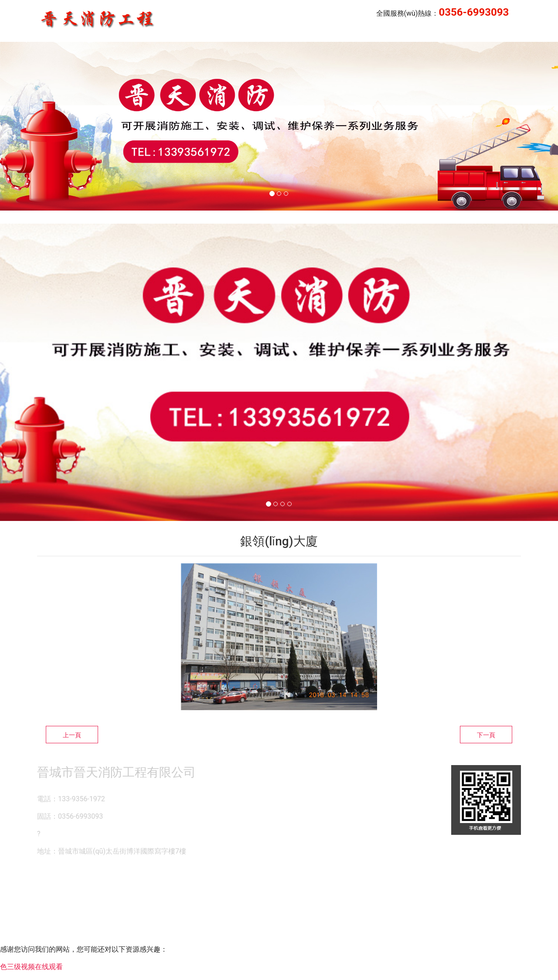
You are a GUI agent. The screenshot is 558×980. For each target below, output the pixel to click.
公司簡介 (344, 33)
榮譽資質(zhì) (510, 33)
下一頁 (486, 735)
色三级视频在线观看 (31, 967)
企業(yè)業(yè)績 (290, 33)
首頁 (242, 33)
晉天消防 (387, 33)
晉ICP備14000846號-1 (363, 888)
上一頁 (72, 735)
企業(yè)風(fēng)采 (445, 33)
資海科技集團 (283, 888)
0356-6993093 (474, 12)
